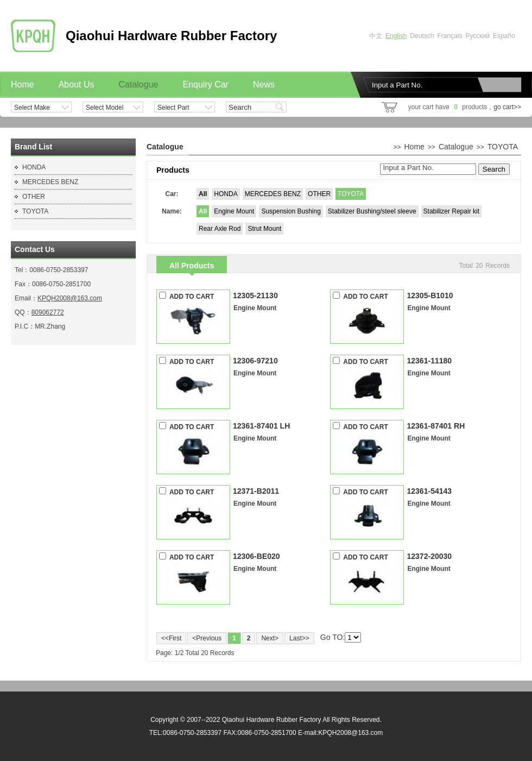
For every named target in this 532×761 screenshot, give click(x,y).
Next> (270, 638)
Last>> (299, 638)
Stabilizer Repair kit (451, 211)
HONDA (226, 194)
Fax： (23, 284)
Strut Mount (264, 229)
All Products (192, 266)
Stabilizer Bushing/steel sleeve (372, 211)
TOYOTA (351, 194)
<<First (171, 638)
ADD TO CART (186, 296)
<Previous (207, 638)
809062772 (48, 312)
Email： (26, 298)
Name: (172, 211)
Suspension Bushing (291, 211)
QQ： (23, 312)
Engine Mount (234, 211)
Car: (172, 194)
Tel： (22, 270)
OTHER (319, 194)
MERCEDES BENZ (273, 194)
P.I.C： (25, 326)
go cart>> (507, 107)
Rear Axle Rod (220, 229)
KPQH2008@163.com (70, 298)
